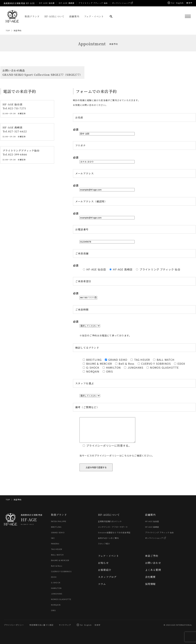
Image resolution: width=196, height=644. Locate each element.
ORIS (53, 615)
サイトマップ (65, 630)
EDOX (54, 582)
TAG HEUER (57, 554)
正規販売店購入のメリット (110, 526)
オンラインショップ (121, 3)
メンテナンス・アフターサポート (113, 532)
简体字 (98, 630)
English (180, 3)
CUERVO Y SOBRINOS (61, 576)
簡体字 (189, 3)
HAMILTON (56, 593)
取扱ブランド (32, 16)
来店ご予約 (152, 561)
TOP (8, 30)
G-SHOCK (56, 587)
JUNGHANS (57, 599)
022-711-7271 (17, 108)
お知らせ (103, 568)
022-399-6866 (18, 155)
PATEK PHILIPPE (59, 526)
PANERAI (55, 548)
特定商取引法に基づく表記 (41, 630)
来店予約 (18, 30)
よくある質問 (153, 575)
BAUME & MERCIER (60, 565)
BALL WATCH (57, 560)
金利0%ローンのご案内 (108, 543)
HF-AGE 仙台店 (47, 3)
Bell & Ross (57, 571)
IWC (53, 543)
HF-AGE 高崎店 (67, 3)
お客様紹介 (105, 575)
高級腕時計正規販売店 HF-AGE (19, 3)
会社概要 (150, 582)
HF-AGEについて (54, 16)
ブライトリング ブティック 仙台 (93, 3)
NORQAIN (56, 610)
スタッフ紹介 (104, 548)
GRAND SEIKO (58, 537)
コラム (102, 589)
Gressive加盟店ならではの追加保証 (114, 537)
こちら (125, 460)
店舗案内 (74, 16)
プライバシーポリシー (14, 630)
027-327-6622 (18, 131)
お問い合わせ (153, 568)
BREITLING (56, 532)
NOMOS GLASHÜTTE (61, 604)
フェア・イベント (94, 16)
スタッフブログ (107, 582)
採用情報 (150, 589)
